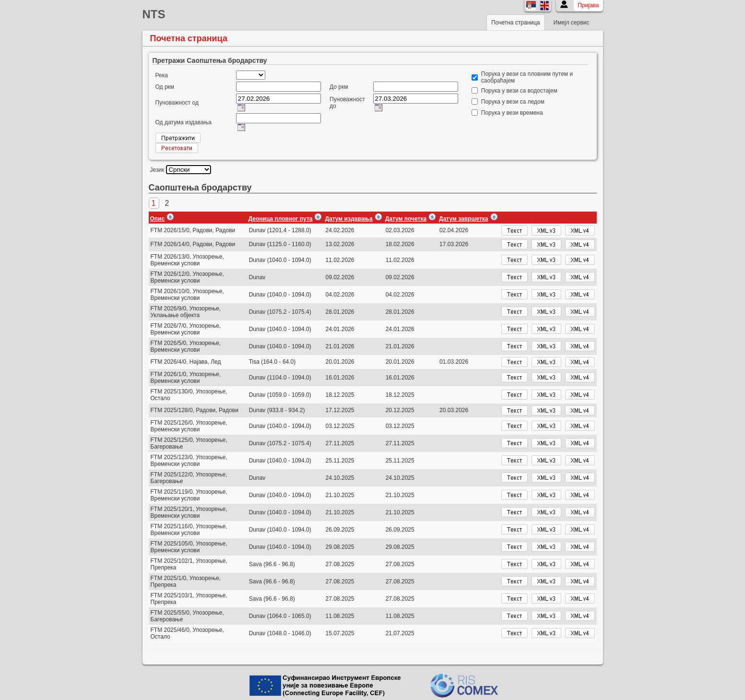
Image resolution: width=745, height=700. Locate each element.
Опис (158, 219)
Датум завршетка (463, 219)
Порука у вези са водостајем (519, 91)
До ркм (339, 87)
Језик (157, 170)
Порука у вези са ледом (513, 102)
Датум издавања (349, 219)
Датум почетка (406, 219)
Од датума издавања (184, 122)
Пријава (588, 5)
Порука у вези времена (512, 113)
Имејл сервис (572, 23)
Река (162, 75)
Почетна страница (515, 23)
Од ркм (165, 87)
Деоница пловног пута (281, 219)
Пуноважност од (177, 103)
